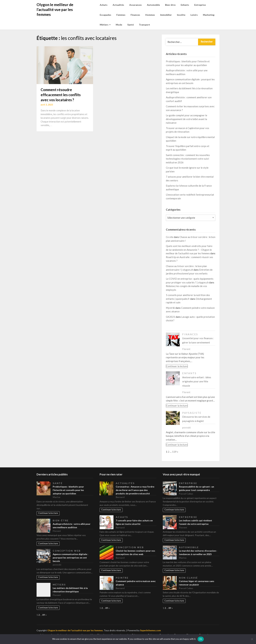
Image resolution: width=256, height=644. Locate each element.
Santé (131, 25)
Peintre (122, 578)
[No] (252, 639)
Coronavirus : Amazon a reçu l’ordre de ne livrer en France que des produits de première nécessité (135, 490)
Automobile (153, 5)
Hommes (150, 15)
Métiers (104, 25)
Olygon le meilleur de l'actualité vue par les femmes (55, 9)
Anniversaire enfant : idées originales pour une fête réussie (197, 381)
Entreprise (200, 5)
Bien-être (170, 5)
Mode (119, 25)
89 (44, 615)
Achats (104, 5)
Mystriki (170, 308)
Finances (135, 15)
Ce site (170, 237)
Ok (201, 639)
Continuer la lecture (177, 366)
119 (174, 452)
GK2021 (171, 317)
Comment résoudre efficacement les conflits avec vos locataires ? (61, 95)
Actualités (118, 5)
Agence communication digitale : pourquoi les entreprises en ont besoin (70, 558)
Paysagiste (192, 413)
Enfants (185, 5)
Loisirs (194, 15)
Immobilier (166, 15)
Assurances (136, 5)
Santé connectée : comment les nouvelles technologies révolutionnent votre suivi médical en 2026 (188, 159)
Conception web (67, 551)
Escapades (105, 15)
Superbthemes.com (150, 630)
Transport (144, 25)
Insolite (181, 15)
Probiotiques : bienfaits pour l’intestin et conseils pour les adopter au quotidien (68, 490)
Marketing (209, 15)
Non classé (188, 578)
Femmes (121, 15)
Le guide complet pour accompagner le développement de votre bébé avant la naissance (187, 119)
